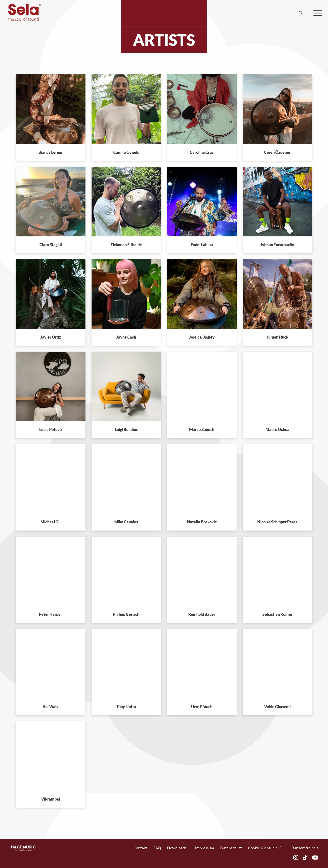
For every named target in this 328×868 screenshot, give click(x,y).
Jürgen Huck (277, 337)
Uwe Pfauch (202, 707)
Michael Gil (51, 522)
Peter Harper (51, 614)
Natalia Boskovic (202, 522)
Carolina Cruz (202, 152)
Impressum (205, 848)
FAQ (157, 848)
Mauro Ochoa (277, 429)
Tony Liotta (126, 707)
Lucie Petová (51, 429)
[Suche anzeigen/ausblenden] (301, 13)
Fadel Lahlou (202, 245)
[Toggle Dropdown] (189, 848)
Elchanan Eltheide (126, 245)
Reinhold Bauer (202, 614)
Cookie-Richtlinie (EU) (267, 848)
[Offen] (318, 13)
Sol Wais (51, 707)
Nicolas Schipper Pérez (277, 522)
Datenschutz (231, 848)
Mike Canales (126, 522)
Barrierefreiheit (305, 848)
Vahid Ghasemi (277, 707)
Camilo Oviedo (126, 152)
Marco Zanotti (202, 429)
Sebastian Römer (277, 614)
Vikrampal (51, 799)
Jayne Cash (126, 337)
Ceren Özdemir (277, 152)
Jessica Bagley (202, 337)
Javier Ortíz (51, 337)
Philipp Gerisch (126, 614)
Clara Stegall (51, 245)
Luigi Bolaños (126, 429)
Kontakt (140, 848)
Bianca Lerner (51, 152)
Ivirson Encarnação (277, 245)
